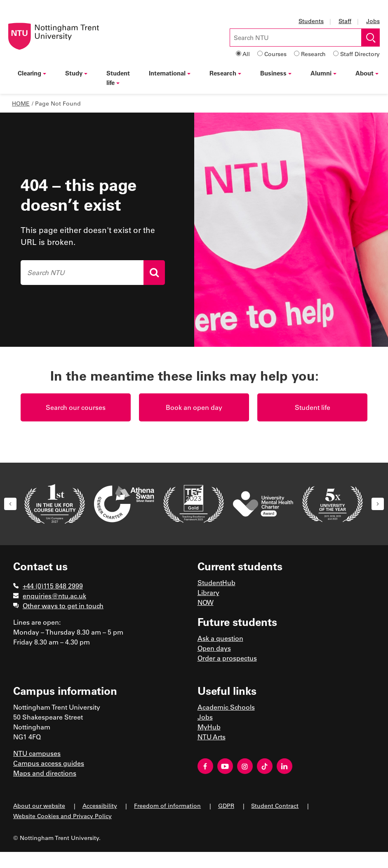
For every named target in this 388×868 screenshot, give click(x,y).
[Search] (154, 273)
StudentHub (216, 582)
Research (313, 54)
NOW (206, 602)
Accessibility (100, 806)
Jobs (373, 21)
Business (276, 73)
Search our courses (76, 407)
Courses (275, 54)
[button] (10, 504)
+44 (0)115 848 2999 (53, 586)
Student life (118, 78)
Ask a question (220, 638)
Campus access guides (49, 763)
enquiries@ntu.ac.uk (54, 596)
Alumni (323, 73)
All (246, 54)
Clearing (32, 73)
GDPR (226, 806)
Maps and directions (45, 773)
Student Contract (275, 806)
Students (311, 21)
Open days (214, 648)
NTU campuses (37, 753)
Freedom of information (167, 806)
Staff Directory (360, 54)
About (367, 73)
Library (208, 592)
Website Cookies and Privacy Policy (62, 816)
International (170, 73)
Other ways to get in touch (63, 606)
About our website (39, 806)
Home (21, 103)
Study (76, 73)
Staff (345, 21)
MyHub (209, 727)
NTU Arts (212, 737)
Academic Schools (226, 707)
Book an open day (194, 407)
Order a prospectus (227, 658)
